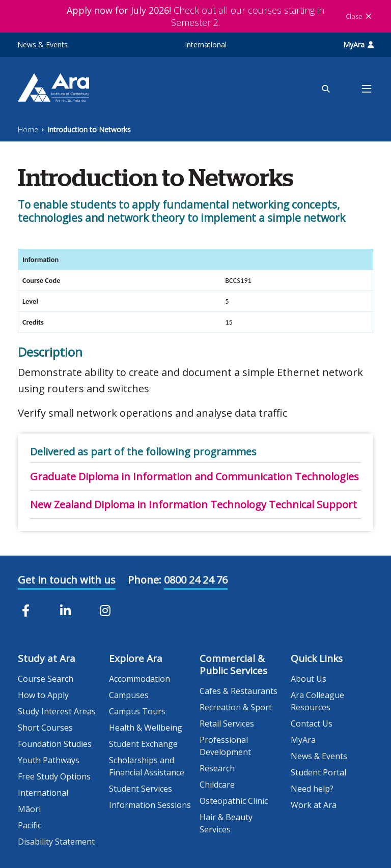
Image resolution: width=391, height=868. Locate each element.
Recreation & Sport (236, 707)
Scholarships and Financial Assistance (147, 766)
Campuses (129, 695)
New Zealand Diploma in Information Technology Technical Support (193, 504)
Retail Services (227, 724)
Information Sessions (150, 805)
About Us (309, 679)
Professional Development (225, 746)
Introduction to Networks (89, 129)
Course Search (46, 679)
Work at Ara (314, 805)
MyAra (358, 45)
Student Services (141, 789)
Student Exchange (143, 744)
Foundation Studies (55, 744)
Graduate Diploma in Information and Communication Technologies (194, 476)
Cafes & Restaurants (239, 691)
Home (28, 129)
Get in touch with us (67, 580)
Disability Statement (56, 842)
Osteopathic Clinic (234, 801)
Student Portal (318, 772)
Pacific (30, 825)
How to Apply (43, 695)
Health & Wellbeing (146, 728)
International (206, 45)
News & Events (43, 45)
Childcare (217, 785)
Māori (29, 809)
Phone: (145, 580)
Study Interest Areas (57, 711)
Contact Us (312, 724)
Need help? (312, 789)
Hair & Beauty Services (226, 823)
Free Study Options (54, 776)
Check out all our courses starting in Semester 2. (195, 16)
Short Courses (45, 728)
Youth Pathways (49, 760)
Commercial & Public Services (233, 664)
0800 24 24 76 (196, 580)
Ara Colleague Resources (317, 701)
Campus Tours (137, 711)
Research (217, 768)
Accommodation (139, 679)
